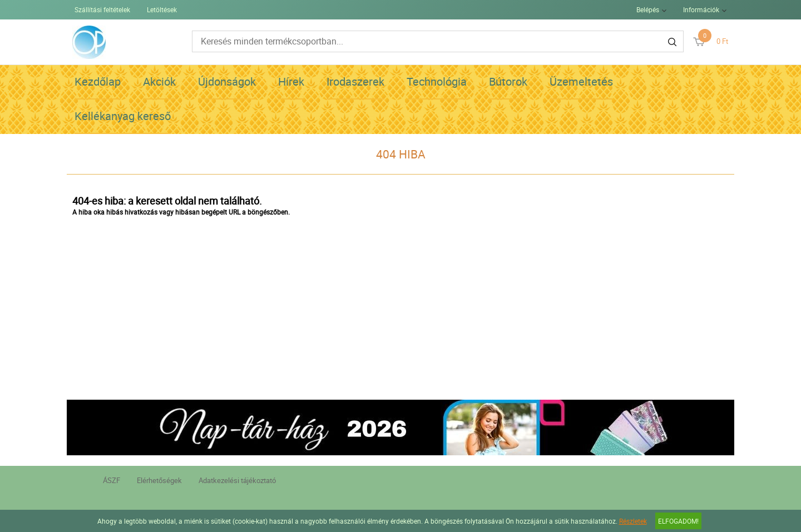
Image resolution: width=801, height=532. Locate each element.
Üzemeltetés (581, 81)
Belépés (648, 9)
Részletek (633, 521)
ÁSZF (112, 480)
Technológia (437, 81)
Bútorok (508, 81)
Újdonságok (227, 81)
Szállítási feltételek (102, 9)
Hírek (291, 81)
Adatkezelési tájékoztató (237, 480)
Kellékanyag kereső (123, 116)
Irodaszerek (355, 81)
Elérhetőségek (159, 480)
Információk (701, 9)
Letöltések (162, 9)
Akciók (159, 81)
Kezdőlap (98, 81)
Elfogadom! (678, 521)
